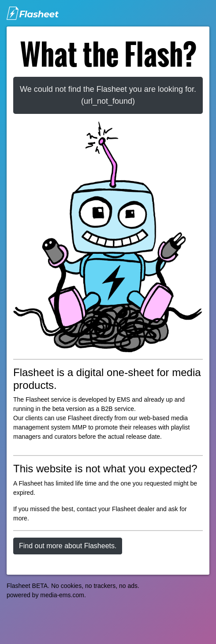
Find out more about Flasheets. (68, 546)
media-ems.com (62, 595)
